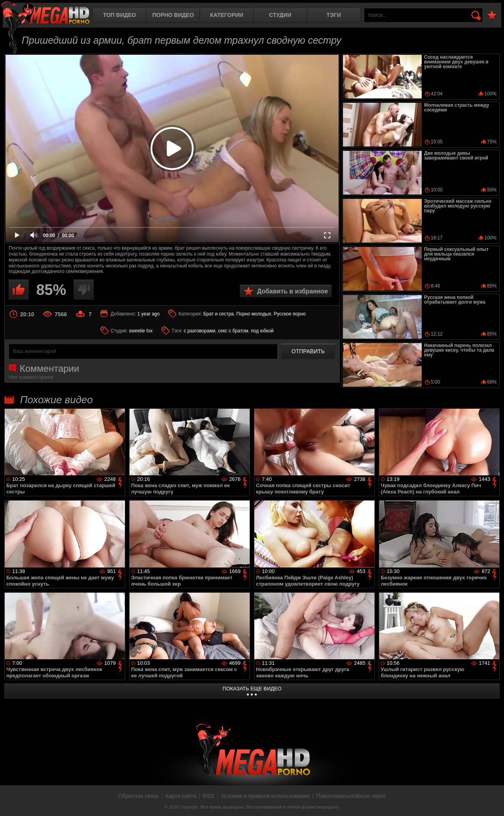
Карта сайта (181, 796)
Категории (227, 15)
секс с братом (233, 331)
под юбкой (262, 331)
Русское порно (290, 314)
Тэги (334, 15)
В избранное (492, 16)
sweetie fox (141, 331)
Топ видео (120, 15)
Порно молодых (254, 314)
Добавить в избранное (293, 291)
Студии (280, 15)
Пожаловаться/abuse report (351, 796)
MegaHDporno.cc (45, 14)
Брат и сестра (218, 314)
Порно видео (173, 15)
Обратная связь (138, 796)
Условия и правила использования (265, 796)
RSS (208, 796)
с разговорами (200, 331)
